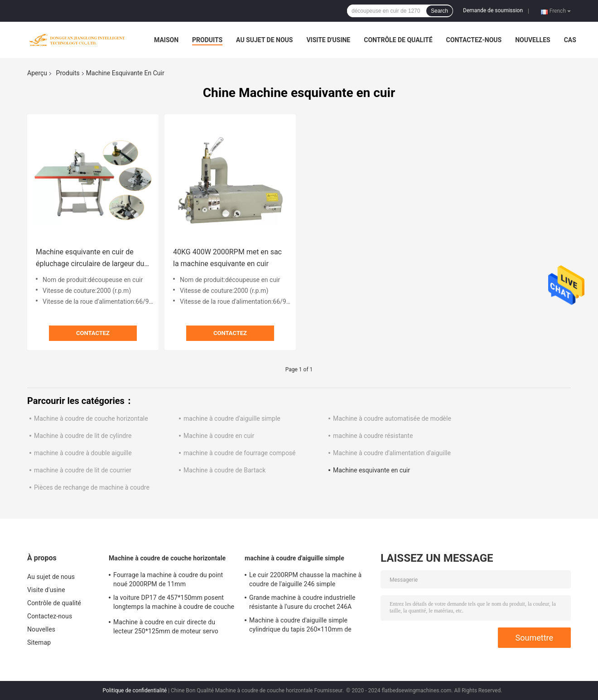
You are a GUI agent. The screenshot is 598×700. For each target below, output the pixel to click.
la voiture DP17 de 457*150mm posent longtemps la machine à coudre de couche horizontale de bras (174, 603)
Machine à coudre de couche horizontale (91, 418)
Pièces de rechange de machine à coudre (92, 487)
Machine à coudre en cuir (219, 436)
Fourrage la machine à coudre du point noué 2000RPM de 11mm (168, 579)
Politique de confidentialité (135, 690)
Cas (570, 40)
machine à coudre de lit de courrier (83, 470)
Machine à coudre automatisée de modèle (392, 418)
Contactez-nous (474, 40)
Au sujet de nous (264, 40)
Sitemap (39, 642)
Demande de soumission (493, 10)
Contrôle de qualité (398, 40)
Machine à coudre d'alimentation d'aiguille (392, 453)
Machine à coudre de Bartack (224, 470)
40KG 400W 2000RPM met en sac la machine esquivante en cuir (227, 258)
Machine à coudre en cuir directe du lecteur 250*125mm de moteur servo (166, 627)
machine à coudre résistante (373, 436)
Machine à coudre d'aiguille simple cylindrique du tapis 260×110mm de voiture (300, 626)
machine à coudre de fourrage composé (240, 453)
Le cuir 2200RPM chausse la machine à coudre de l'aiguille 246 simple (305, 579)
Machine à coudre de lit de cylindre (83, 436)
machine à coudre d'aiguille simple (232, 418)
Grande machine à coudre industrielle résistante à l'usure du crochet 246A (302, 602)
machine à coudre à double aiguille (83, 453)
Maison (166, 40)
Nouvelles (533, 40)
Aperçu (37, 73)
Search (439, 11)
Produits (207, 40)
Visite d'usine (328, 40)
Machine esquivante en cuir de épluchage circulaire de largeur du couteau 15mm (90, 259)
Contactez (93, 333)
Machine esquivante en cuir (371, 470)
